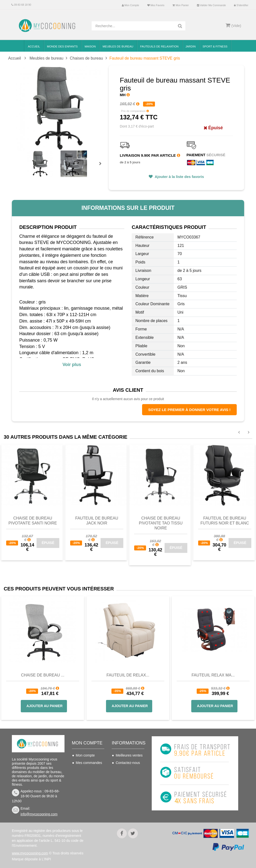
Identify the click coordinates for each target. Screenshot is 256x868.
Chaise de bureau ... (43, 675)
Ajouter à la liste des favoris (179, 177)
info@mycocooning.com (39, 814)
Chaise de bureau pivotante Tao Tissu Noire (161, 523)
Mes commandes (89, 763)
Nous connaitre (127, 791)
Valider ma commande (211, 5)
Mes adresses (87, 778)
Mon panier (181, 5)
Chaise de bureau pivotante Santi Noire (33, 521)
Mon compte (130, 5)
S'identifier (241, 5)
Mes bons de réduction (86, 795)
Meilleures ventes (129, 755)
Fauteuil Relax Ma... (213, 675)
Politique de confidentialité (126, 809)
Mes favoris (156, 5)
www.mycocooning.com (30, 853)
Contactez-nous (128, 763)
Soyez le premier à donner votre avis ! (189, 410)
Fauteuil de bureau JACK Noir (97, 521)
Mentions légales (129, 799)
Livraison (123, 770)
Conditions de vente (126, 781)
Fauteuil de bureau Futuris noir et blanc (225, 521)
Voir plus (72, 365)
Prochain (102, 167)
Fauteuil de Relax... (128, 675)
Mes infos (83, 785)
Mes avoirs (84, 770)
